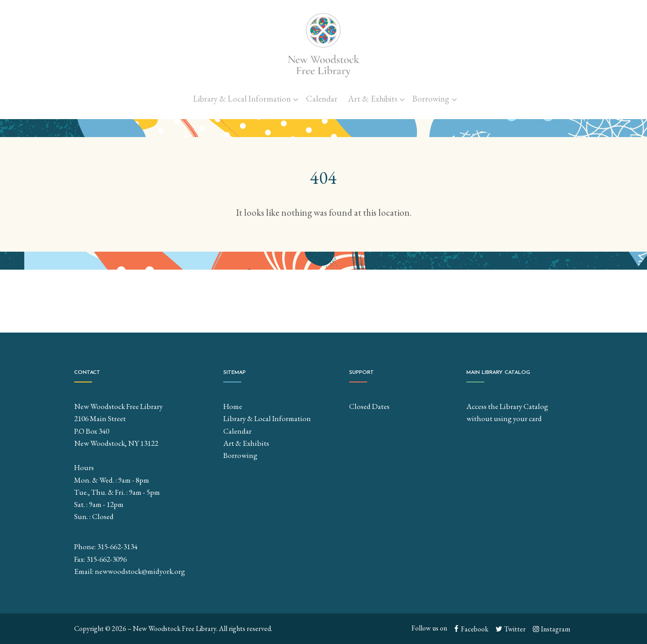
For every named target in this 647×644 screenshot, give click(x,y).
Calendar (322, 99)
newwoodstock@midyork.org (140, 571)
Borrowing (431, 99)
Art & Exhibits (373, 99)
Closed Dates (369, 406)
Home (233, 406)
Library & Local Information (242, 99)
